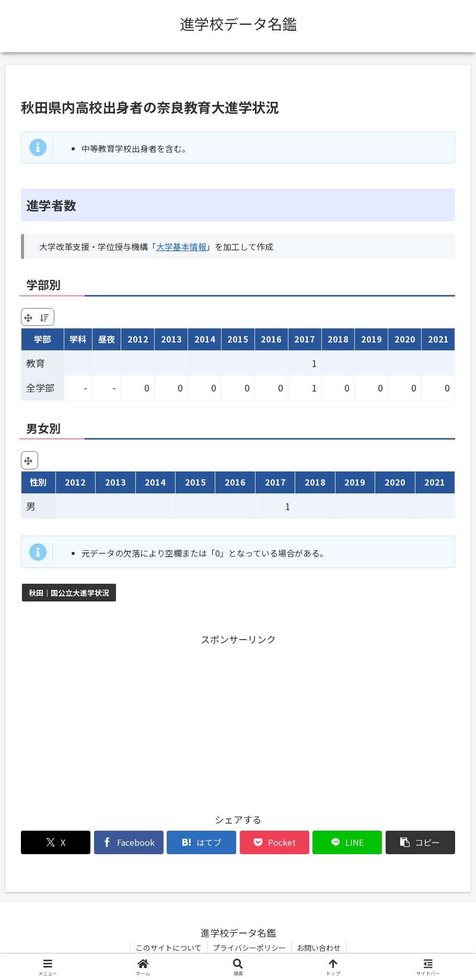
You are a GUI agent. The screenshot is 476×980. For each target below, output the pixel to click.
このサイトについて (169, 948)
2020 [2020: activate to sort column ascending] (405, 339)
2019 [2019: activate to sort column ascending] (371, 339)
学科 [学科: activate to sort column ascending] (78, 339)
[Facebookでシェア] (129, 842)
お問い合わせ (319, 948)
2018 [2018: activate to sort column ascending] (338, 339)
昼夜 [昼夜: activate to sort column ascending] (107, 339)
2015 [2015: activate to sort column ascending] (238, 339)
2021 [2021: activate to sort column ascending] (438, 339)
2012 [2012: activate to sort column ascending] (138, 339)
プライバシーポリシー (249, 948)
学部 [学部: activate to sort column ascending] (42, 339)
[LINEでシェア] (347, 842)
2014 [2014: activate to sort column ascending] (205, 339)
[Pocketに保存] (275, 842)
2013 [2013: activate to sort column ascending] (171, 339)
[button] (420, 842)
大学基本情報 (181, 246)
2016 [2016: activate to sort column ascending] (271, 339)
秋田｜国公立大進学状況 (69, 593)
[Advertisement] (238, 721)
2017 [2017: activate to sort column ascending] (305, 339)
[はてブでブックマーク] (201, 842)
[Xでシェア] (56, 842)
